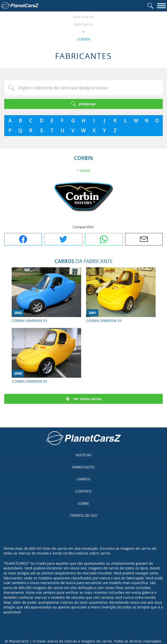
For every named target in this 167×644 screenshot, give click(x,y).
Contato (83, 491)
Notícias (84, 455)
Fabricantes (84, 24)
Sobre (83, 503)
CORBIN (83, 39)
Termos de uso (84, 515)
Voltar (85, 170)
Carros (83, 479)
